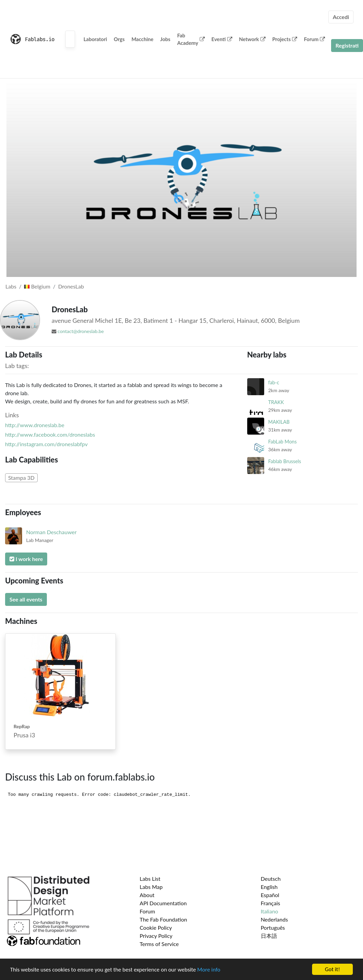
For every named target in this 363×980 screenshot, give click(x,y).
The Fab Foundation (163, 919)
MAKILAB (279, 422)
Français (270, 903)
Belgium (37, 286)
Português (273, 927)
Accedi (341, 17)
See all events (26, 599)
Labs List (150, 879)
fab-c (274, 382)
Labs (11, 286)
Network (252, 39)
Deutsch (271, 879)
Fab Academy (191, 39)
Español (270, 895)
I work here (26, 559)
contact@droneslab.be (81, 331)
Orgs (119, 39)
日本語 (269, 936)
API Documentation (163, 903)
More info (209, 970)
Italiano (270, 911)
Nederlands (274, 919)
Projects (285, 39)
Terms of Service (159, 944)
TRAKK (276, 402)
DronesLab (71, 286)
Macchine (142, 39)
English (269, 887)
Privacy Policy (156, 936)
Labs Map (151, 887)
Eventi (222, 39)
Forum (314, 39)
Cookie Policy (156, 927)
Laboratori (95, 39)
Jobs (165, 39)
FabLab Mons (283, 442)
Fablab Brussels (285, 461)
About (147, 895)
